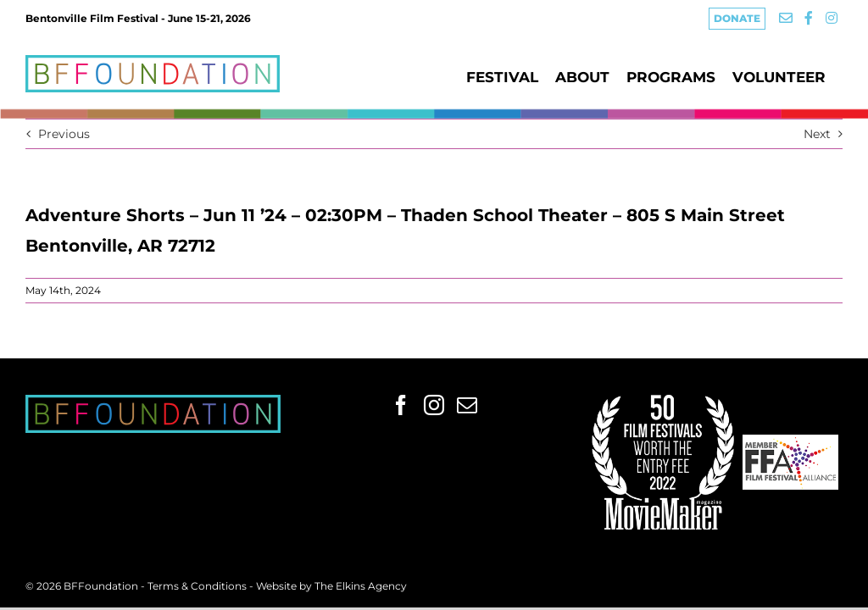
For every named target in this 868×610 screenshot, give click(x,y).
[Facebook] (401, 405)
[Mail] (467, 405)
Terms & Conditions (198, 586)
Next (817, 134)
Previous (64, 134)
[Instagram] (434, 405)
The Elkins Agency (361, 586)
